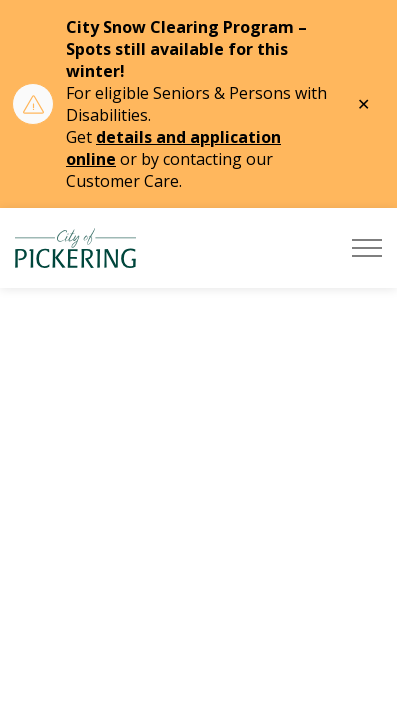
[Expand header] (367, 248)
